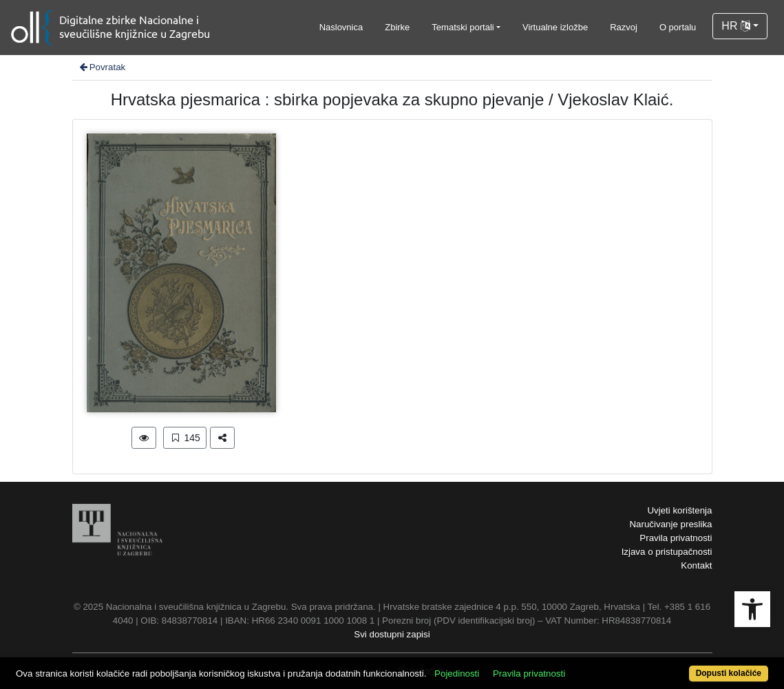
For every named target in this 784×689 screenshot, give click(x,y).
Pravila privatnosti (676, 538)
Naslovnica (341, 27)
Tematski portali (463, 27)
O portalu (678, 27)
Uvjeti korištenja (679, 510)
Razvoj (624, 27)
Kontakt (696, 565)
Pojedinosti (457, 674)
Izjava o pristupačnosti (667, 552)
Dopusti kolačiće (729, 673)
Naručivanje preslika (670, 524)
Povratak (102, 67)
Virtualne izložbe (555, 27)
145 (185, 438)
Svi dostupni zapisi (392, 634)
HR (736, 26)
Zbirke (397, 27)
